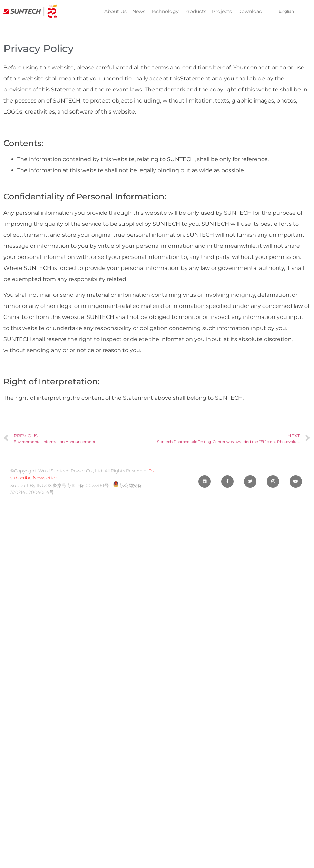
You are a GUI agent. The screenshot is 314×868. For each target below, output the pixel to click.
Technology (165, 11)
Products (195, 11)
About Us (115, 11)
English (286, 11)
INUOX (44, 485)
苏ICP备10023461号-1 (90, 485)
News (139, 11)
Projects (222, 11)
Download (250, 11)
